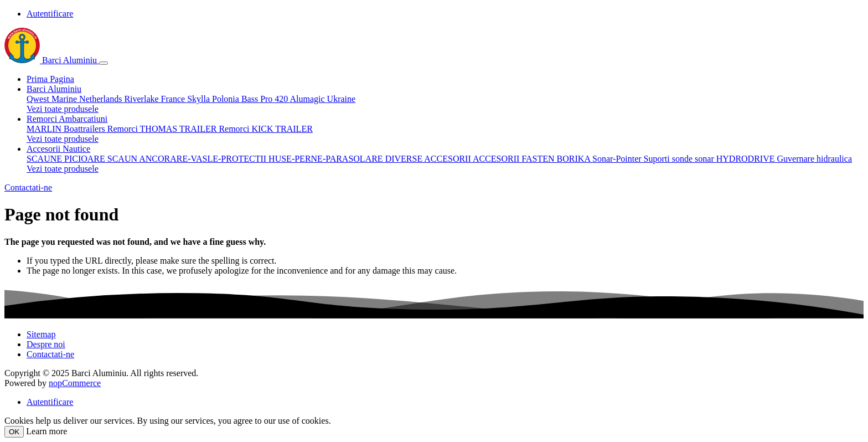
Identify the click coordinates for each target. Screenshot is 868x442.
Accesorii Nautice (58, 149)
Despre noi (46, 344)
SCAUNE (45, 159)
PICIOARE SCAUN (102, 159)
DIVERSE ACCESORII (429, 159)
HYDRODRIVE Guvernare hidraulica (784, 159)
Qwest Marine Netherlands (75, 99)
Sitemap (41, 334)
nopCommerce (75, 383)
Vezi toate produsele (63, 109)
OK (14, 432)
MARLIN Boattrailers (67, 129)
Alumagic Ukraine (322, 99)
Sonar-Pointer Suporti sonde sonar (654, 159)
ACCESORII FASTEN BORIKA (533, 159)
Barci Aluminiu (52, 60)
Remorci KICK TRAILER (265, 129)
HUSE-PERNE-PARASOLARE (327, 159)
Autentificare (50, 14)
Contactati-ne (28, 187)
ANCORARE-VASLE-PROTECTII (204, 159)
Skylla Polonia (214, 99)
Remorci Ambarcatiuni (67, 119)
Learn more (46, 431)
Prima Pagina (50, 79)
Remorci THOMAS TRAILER (163, 129)
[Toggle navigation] (104, 63)
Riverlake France (156, 99)
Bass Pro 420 (266, 99)
